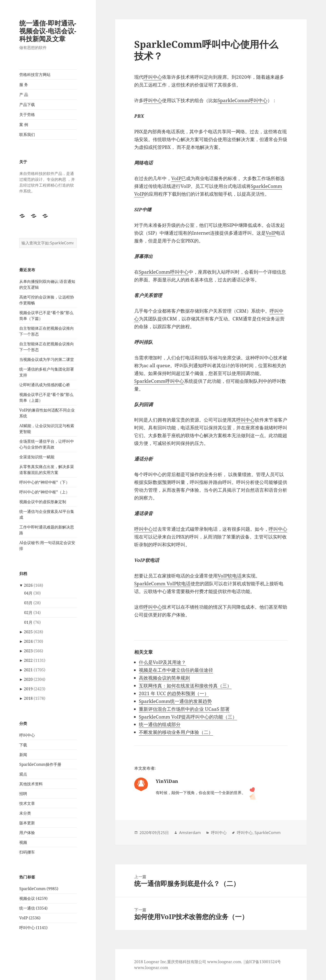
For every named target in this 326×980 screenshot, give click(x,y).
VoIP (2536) (30, 918)
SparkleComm (268, 833)
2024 (28, 641)
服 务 (24, 85)
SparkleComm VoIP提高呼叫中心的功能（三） (188, 717)
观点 (23, 774)
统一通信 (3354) (33, 908)
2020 (28, 679)
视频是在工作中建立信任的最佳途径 (176, 670)
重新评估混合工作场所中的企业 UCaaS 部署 (184, 709)
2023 (28, 651)
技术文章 (27, 803)
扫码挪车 (27, 852)
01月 (28, 622)
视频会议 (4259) (33, 898)
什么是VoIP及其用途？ (162, 662)
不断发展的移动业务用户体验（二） (176, 732)
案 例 (24, 125)
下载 (23, 745)
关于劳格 (27, 115)
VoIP (176, 178)
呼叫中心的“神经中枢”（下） (44, 482)
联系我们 (27, 135)
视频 (23, 842)
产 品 (24, 95)
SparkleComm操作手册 (40, 764)
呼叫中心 (27, 735)
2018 (28, 698)
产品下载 (27, 105)
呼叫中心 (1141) (33, 928)
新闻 (23, 755)
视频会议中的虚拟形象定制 (43, 502)
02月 (28, 613)
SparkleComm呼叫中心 (243, 100)
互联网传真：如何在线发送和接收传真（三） (185, 686)
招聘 (23, 794)
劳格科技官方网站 (35, 75)
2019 (28, 689)
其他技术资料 (31, 784)
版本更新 (27, 823)
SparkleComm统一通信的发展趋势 (175, 701)
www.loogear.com (151, 968)
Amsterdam (190, 833)
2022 (28, 660)
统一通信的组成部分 (160, 724)
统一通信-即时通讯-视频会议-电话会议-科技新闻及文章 (48, 31)
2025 (28, 632)
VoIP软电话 (230, 576)
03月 (28, 603)
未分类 (25, 813)
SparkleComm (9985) (39, 889)
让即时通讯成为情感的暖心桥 (45, 385)
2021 (28, 670)
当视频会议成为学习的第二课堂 (47, 359)
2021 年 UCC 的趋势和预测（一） (174, 693)
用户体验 (27, 833)
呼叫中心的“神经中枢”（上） (44, 492)
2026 (28, 585)
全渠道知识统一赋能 (37, 457)
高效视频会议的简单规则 (164, 678)
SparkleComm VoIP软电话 (162, 584)
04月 (28, 593)
